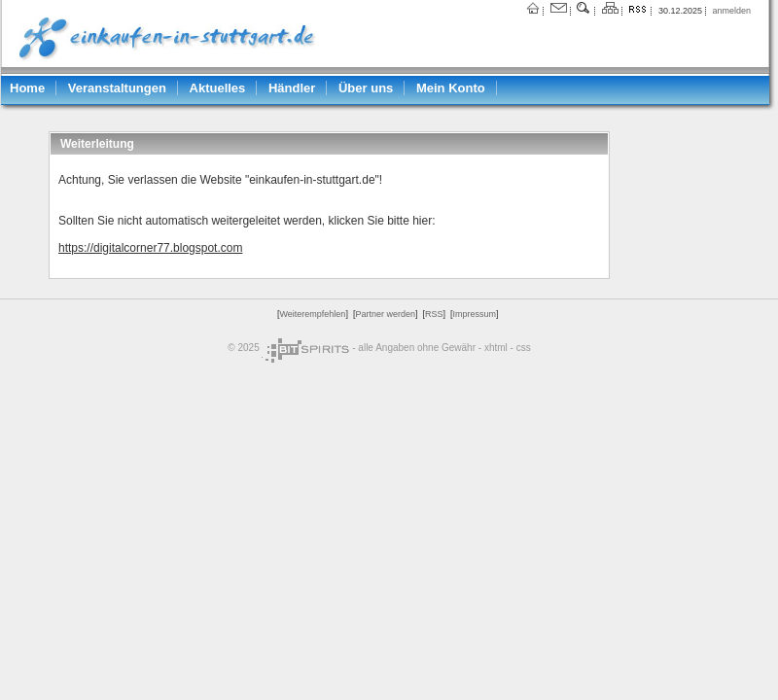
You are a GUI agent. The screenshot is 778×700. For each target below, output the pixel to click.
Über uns (366, 88)
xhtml (496, 348)
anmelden (731, 11)
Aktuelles (218, 88)
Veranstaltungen (117, 88)
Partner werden (385, 314)
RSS (434, 314)
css (524, 348)
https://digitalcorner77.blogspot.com (150, 248)
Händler (292, 88)
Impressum (474, 314)
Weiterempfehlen (313, 314)
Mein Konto (451, 88)
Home (27, 88)
